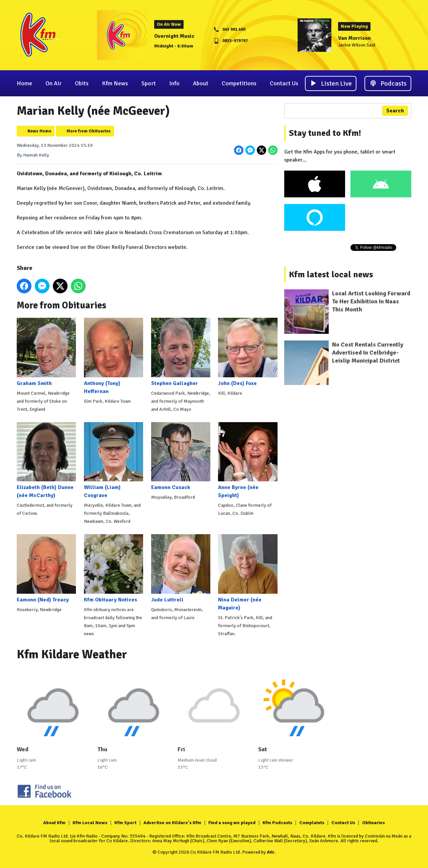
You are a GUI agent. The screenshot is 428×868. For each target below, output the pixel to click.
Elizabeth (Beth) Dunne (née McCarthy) (46, 460)
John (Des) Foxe (248, 352)
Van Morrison (354, 38)
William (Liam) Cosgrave (114, 460)
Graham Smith (46, 352)
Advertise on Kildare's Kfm (172, 823)
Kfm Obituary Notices (114, 568)
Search (395, 111)
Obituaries (373, 823)
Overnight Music (174, 36)
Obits (82, 83)
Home (24, 83)
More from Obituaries (89, 131)
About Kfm (54, 823)
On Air (53, 83)
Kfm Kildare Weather (72, 654)
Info (174, 83)
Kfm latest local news (331, 275)
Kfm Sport (125, 823)
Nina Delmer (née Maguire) (248, 572)
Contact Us (284, 83)
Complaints (312, 823)
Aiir (271, 852)
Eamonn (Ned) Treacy (46, 568)
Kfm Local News (90, 823)
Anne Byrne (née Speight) (248, 460)
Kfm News (115, 83)
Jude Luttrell (181, 568)
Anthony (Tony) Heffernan (114, 356)
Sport (149, 83)
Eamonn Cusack (181, 456)
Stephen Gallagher (181, 352)
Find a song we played (232, 823)
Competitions (239, 83)
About (201, 83)
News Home (39, 131)
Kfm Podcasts (277, 823)
